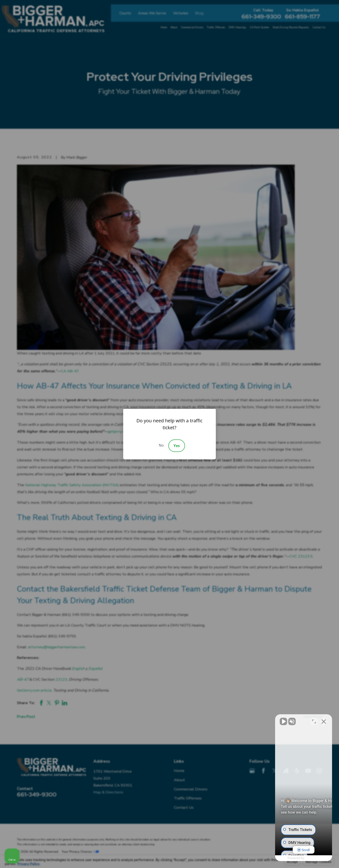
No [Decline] (161, 445)
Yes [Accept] (177, 446)
